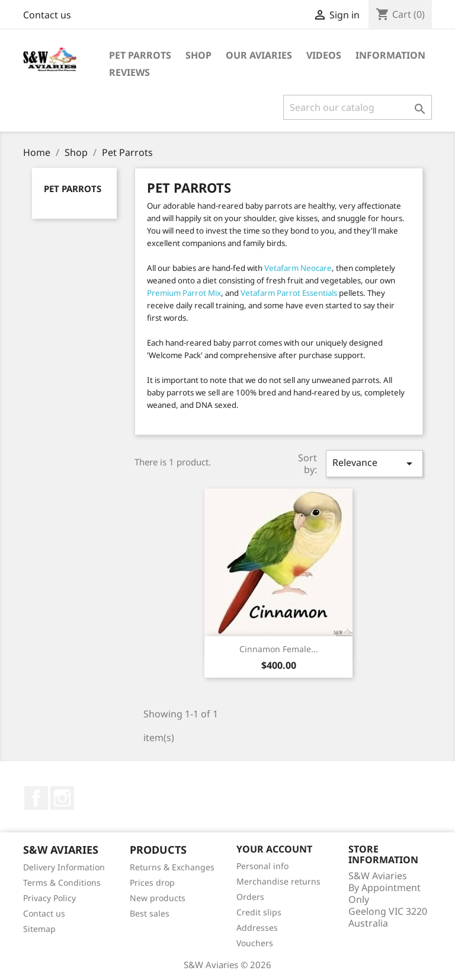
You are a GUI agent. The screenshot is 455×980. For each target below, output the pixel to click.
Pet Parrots (140, 55)
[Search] (358, 107)
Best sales (150, 913)
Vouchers (255, 943)
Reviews (129, 72)
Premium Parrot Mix (184, 293)
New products (158, 898)
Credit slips (259, 912)
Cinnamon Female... (279, 649)
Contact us (47, 15)
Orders (250, 897)
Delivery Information (64, 867)
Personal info (262, 866)
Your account (274, 849)
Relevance (374, 463)
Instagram (62, 798)
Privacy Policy (49, 898)
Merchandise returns (278, 881)
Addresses (257, 928)
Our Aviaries (259, 55)
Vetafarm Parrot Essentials (289, 293)
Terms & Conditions (62, 882)
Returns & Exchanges (172, 867)
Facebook (36, 798)
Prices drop (152, 882)
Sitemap (39, 929)
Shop (198, 55)
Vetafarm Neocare (298, 268)
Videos (324, 55)
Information (390, 55)
